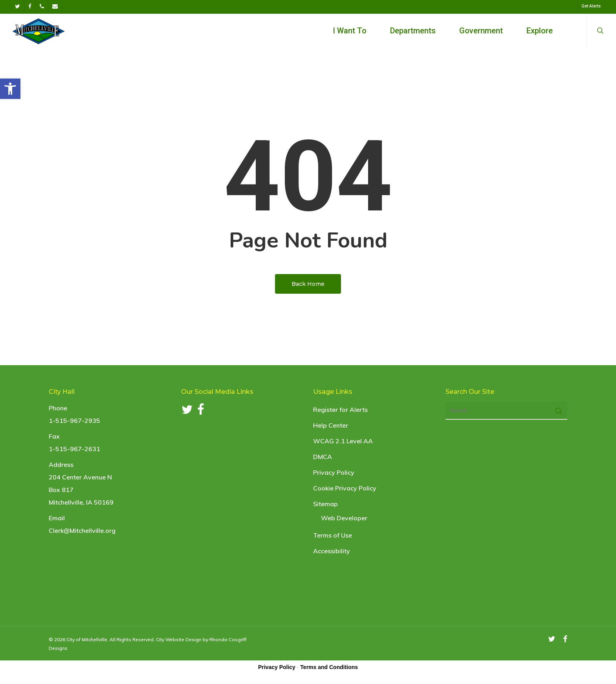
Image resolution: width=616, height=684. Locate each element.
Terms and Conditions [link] (329, 667)
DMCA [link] (323, 457)
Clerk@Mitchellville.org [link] (82, 530)
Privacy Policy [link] (334, 472)
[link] (10, 89)
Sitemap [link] (325, 504)
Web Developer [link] (344, 518)
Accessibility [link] (332, 551)
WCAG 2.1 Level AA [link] (343, 441)
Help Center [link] (331, 425)
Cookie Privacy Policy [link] (345, 488)
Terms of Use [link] (333, 535)
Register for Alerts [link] (340, 410)
